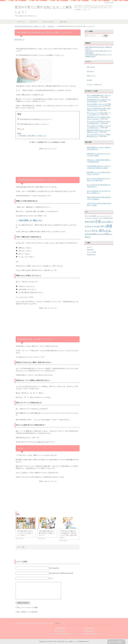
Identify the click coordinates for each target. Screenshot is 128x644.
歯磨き (98, 226)
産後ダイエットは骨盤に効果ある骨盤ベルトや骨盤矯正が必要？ (99, 161)
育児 (93, 231)
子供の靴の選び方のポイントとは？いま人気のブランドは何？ (25, 533)
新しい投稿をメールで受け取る (28, 612)
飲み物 (103, 234)
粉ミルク (88, 231)
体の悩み (89, 80)
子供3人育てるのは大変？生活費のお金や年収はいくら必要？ (99, 204)
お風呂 (94, 216)
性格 (106, 222)
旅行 (91, 226)
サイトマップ (33, 22)
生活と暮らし (19, 39)
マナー (101, 218)
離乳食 (90, 234)
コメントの (92, 252)
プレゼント (96, 218)
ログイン (89, 247)
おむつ (87, 216)
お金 (90, 216)
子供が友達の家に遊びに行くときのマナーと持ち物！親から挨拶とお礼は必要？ (99, 167)
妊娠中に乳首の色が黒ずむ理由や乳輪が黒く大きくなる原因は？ (99, 198)
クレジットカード (101, 216)
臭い (97, 231)
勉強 (87, 222)
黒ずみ (88, 237)
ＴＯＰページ (21, 22)
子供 (23, 547)
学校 (103, 222)
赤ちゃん (105, 230)
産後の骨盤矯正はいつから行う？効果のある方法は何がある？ (99, 148)
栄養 (95, 226)
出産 (111, 218)
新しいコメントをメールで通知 (28, 607)
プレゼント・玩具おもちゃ (94, 84)
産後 (109, 226)
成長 (109, 222)
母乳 (102, 226)
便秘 (106, 218)
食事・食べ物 (91, 67)
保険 (109, 218)
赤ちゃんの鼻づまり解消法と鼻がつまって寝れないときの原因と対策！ (99, 179)
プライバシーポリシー (48, 22)
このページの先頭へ (116, 642)
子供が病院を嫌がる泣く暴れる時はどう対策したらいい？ (47, 533)
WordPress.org (91, 255)
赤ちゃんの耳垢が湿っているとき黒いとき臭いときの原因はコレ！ (99, 192)
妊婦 (93, 222)
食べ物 (98, 234)
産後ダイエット (91, 76)
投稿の (90, 250)
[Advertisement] (48, 163)
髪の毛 (111, 234)
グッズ (108, 216)
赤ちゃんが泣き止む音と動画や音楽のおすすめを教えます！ (99, 186)
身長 (86, 234)
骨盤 (107, 234)
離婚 (94, 234)
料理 (88, 226)
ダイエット (89, 218)
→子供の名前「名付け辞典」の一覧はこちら (32, 136)
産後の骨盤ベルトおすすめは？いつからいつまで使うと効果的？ (99, 155)
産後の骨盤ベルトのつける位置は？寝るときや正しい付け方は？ (99, 173)
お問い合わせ (63, 22)
